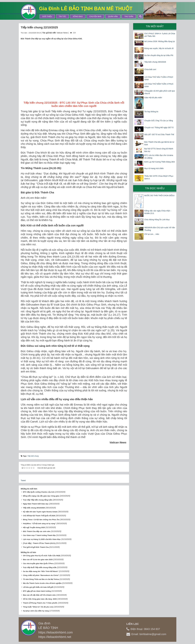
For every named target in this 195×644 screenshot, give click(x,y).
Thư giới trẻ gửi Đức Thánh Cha (36, 547)
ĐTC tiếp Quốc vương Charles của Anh (39, 492)
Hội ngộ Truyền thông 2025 (34, 527)
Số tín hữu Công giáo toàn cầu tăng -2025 (40, 599)
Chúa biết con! (150, 69)
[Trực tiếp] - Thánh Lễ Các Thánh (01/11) (39, 543)
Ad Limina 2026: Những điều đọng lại (159, 41)
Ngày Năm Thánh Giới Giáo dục (36, 504)
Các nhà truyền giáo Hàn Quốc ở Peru (38, 563)
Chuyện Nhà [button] (95, 16)
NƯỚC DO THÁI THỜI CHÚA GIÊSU (159, 195)
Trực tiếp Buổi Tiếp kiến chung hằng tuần (40, 567)
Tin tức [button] (62, 16)
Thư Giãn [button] (129, 16)
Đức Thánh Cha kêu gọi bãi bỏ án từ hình (159, 143)
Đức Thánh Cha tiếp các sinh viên (37, 531)
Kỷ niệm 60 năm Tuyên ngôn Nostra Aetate (40, 512)
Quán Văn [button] (113, 16)
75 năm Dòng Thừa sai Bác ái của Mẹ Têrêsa (41, 579)
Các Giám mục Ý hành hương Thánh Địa (39, 535)
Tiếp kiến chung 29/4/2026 (155, 62)
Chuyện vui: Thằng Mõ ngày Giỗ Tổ (159, 128)
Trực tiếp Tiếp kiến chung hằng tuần (38, 500)
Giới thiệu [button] (47, 16)
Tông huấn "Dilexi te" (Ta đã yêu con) (38, 607)
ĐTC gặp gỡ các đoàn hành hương (37, 591)
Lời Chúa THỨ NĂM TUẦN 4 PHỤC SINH (159, 85)
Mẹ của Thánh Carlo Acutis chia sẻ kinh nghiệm (42, 583)
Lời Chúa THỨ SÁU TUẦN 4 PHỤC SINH (159, 78)
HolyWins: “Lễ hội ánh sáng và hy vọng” (39, 524)
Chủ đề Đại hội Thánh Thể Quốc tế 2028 (39, 516)
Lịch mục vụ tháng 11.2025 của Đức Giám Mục (42, 539)
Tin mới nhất (155, 26)
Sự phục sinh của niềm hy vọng (36, 611)
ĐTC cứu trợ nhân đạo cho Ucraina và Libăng (159, 157)
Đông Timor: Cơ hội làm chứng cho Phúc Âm (41, 520)
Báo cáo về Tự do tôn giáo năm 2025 (38, 560)
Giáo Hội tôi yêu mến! (153, 98)
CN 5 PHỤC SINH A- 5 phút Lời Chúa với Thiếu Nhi (160, 35)
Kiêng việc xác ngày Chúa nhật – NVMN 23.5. (158, 212)
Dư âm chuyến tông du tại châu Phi (159, 55)
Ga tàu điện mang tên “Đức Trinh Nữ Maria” (41, 571)
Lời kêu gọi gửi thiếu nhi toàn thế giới (38, 587)
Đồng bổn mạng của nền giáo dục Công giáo (41, 496)
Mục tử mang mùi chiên (154, 168)
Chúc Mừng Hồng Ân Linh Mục (157, 220)
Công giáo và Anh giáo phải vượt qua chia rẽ (160, 92)
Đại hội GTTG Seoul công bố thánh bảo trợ (159, 150)
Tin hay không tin (151, 112)
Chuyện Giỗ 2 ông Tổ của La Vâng (159, 121)
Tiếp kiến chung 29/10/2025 (34, 508)
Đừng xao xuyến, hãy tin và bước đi (159, 48)
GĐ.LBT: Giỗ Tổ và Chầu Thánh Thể (159, 134)
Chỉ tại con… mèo (152, 234)
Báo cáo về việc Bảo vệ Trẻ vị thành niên (39, 595)
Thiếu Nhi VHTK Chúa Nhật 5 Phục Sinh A (159, 177)
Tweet (23, 480)
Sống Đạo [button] (78, 16)
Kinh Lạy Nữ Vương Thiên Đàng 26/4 (160, 162)
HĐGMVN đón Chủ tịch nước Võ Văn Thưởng (160, 229)
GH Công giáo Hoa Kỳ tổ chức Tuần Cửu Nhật (42, 556)
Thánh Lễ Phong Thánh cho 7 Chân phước (40, 603)
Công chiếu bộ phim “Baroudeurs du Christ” (41, 575)
